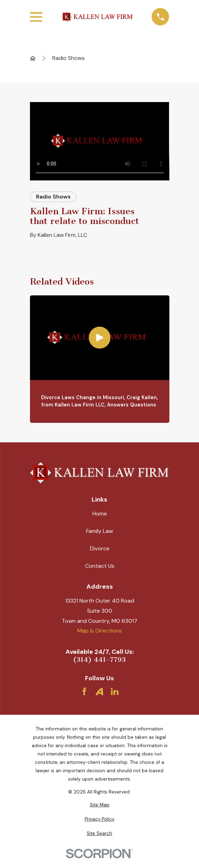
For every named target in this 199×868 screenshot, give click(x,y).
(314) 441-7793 (99, 660)
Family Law (99, 531)
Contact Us (100, 566)
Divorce (100, 548)
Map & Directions (99, 631)
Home (100, 514)
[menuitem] (100, 805)
